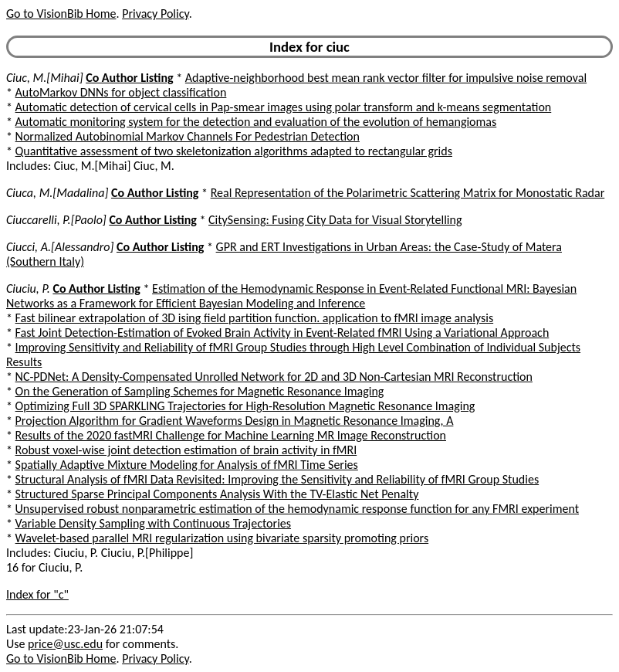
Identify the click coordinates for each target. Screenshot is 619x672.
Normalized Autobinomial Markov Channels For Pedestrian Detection (188, 136)
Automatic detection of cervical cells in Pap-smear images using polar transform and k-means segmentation (284, 107)
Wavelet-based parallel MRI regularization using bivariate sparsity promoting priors (222, 538)
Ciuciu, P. (28, 288)
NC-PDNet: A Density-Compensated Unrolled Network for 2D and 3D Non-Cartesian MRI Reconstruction (274, 377)
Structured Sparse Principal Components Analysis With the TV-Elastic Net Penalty (217, 494)
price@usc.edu (65, 644)
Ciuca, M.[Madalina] (57, 193)
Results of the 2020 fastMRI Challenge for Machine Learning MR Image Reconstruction (231, 435)
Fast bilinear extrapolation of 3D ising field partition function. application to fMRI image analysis (255, 318)
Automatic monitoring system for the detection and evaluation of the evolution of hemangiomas (256, 122)
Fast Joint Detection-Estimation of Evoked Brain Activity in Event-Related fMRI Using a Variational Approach (282, 333)
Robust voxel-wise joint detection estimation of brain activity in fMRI (186, 450)
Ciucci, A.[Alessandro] (60, 247)
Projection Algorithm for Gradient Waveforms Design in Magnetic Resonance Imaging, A (235, 421)
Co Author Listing (129, 78)
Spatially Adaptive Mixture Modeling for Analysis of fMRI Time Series (187, 465)
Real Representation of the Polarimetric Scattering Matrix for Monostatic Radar (408, 193)
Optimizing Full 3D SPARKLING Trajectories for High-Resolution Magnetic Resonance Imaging (245, 406)
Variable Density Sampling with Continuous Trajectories (153, 523)
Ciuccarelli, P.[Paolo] (56, 220)
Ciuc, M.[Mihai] (45, 78)
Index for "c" (37, 594)
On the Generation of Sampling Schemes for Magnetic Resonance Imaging (200, 391)
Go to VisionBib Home (61, 14)
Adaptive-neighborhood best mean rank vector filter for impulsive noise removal (386, 78)
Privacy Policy (155, 14)
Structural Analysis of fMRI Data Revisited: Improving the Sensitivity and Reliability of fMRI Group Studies (277, 479)
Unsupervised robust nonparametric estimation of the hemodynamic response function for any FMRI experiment (297, 509)
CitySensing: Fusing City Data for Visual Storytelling (335, 220)
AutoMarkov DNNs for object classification (121, 92)
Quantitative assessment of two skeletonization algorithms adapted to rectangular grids (234, 151)
